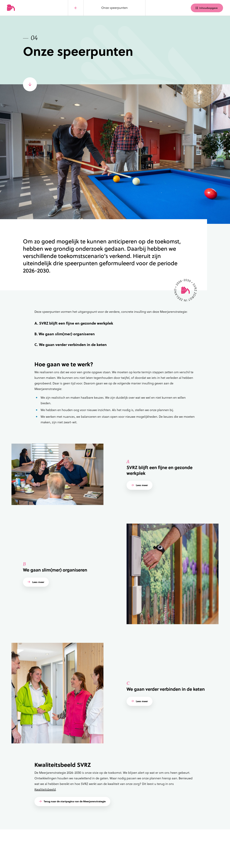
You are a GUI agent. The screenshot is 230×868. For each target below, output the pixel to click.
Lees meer (142, 485)
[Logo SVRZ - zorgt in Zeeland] (22, 8)
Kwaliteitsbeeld (45, 789)
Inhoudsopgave (208, 8)
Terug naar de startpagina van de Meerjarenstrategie (75, 801)
